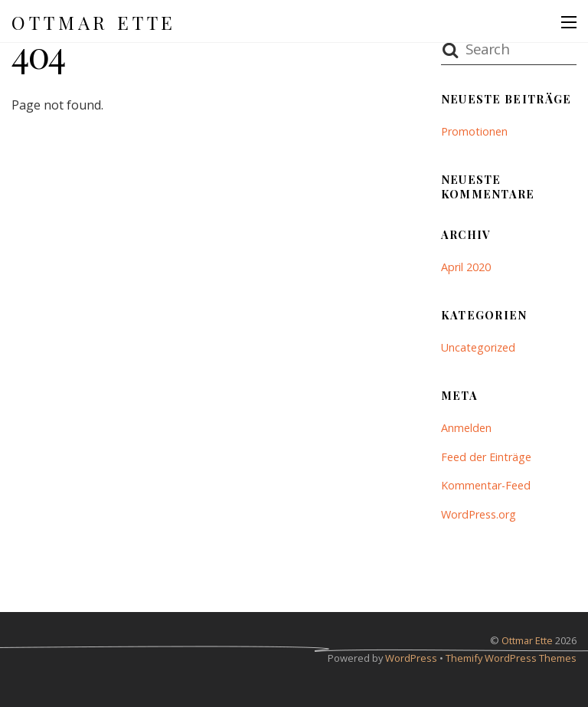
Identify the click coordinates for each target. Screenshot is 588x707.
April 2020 (466, 267)
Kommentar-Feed (486, 485)
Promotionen (474, 131)
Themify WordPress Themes (511, 658)
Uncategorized (478, 347)
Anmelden (466, 428)
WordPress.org (479, 514)
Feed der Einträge (486, 457)
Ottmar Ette (527, 640)
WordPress (411, 658)
